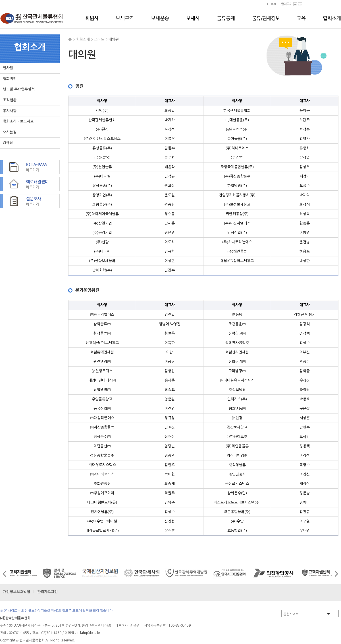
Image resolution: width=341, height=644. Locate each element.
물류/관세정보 (266, 18)
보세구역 (125, 18)
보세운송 (160, 18)
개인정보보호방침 (16, 592)
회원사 (92, 18)
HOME (272, 4)
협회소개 (332, 18)
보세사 (193, 18)
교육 (301, 18)
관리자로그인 (47, 592)
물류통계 (226, 18)
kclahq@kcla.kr (88, 633)
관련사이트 (291, 614)
